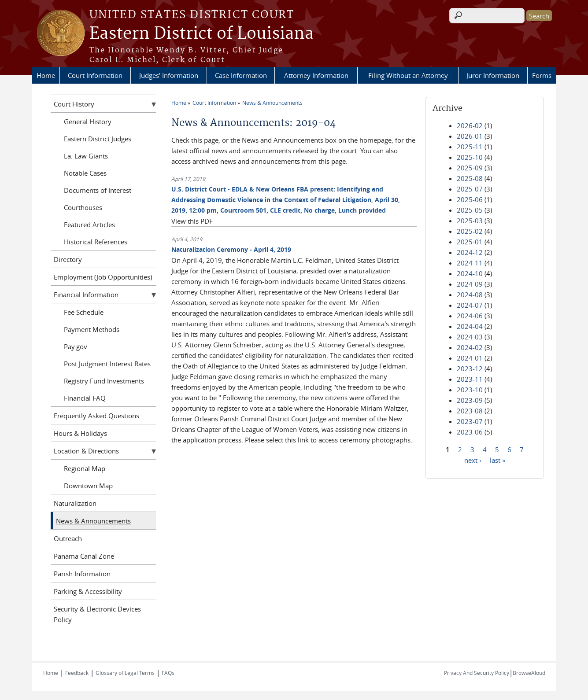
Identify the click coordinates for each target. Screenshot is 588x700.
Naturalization (75, 503)
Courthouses (83, 207)
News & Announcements (272, 103)
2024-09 (470, 284)
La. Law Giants (86, 156)
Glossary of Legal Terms (125, 673)
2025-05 (470, 210)
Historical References (96, 242)
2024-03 (470, 337)
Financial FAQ (85, 398)
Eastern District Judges (98, 139)
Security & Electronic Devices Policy (97, 614)
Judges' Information (169, 75)
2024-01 (470, 358)
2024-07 (470, 305)
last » (497, 460)
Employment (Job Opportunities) (103, 277)
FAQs (168, 673)
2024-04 (470, 326)
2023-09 (470, 400)
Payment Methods (92, 329)
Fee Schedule (84, 312)
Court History (74, 104)
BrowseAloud (529, 673)
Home (46, 75)
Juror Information (493, 75)
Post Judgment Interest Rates (107, 364)
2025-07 (470, 189)
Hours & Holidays (80, 433)
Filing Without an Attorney (408, 75)
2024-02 (470, 347)
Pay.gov (76, 346)
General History (88, 122)
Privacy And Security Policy (477, 673)
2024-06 (470, 316)
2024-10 (470, 273)
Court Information (95, 75)
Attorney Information (316, 75)
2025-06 (470, 199)
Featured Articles (89, 225)
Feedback (77, 673)
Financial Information (86, 295)
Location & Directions (86, 451)
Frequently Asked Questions (96, 416)
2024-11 (470, 263)
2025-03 (470, 221)
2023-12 (470, 368)
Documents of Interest (98, 190)
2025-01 (470, 242)
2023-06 (470, 432)
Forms (542, 75)
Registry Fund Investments (104, 381)
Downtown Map (88, 486)
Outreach (68, 538)
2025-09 (470, 168)
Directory (68, 259)
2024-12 (470, 252)
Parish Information (82, 574)
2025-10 (470, 157)
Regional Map (85, 468)
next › (473, 460)
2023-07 (470, 421)
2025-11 (470, 147)
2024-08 (470, 295)
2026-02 (470, 125)
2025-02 (470, 231)
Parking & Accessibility (88, 591)
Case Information (241, 75)
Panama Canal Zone (84, 556)
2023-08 (470, 411)
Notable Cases (85, 173)
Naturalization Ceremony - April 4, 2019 (231, 249)
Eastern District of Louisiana (202, 34)
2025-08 (470, 178)
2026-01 (470, 136)
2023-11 (470, 379)
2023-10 (470, 390)
